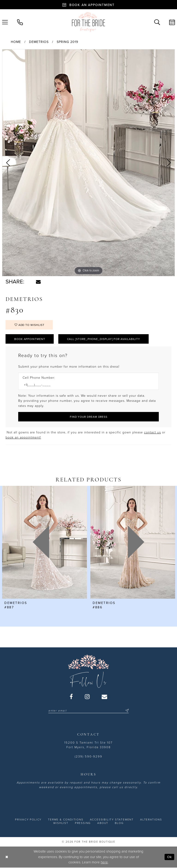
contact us (152, 432)
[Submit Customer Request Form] (88, 417)
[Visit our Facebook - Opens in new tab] (71, 697)
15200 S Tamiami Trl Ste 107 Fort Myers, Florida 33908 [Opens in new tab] (88, 745)
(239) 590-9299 (88, 757)
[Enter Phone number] (86, 385)
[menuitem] (20, 22)
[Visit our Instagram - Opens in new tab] (87, 697)
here (104, 862)
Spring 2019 (67, 42)
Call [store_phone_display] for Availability (104, 339)
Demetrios (39, 42)
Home (16, 42)
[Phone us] (20, 22)
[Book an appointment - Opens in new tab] (88, 5)
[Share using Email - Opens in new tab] (38, 282)
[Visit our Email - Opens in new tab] (105, 697)
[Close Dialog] (7, 857)
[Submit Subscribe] (126, 711)
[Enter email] (88, 711)
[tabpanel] (88, 163)
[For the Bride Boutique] (88, 22)
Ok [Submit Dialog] (170, 857)
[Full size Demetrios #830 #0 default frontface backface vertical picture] (88, 163)
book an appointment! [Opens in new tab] (23, 437)
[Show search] (157, 22)
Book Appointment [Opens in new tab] (30, 339)
